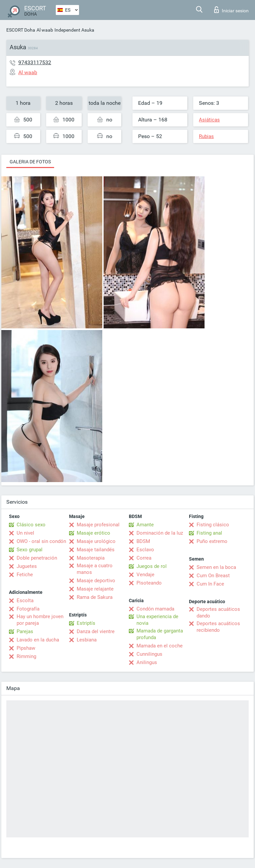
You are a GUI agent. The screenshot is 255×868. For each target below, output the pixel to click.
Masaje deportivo (96, 581)
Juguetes (27, 566)
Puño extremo (212, 541)
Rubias (206, 136)
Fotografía (28, 609)
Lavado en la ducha (38, 640)
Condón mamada (155, 609)
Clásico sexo (31, 525)
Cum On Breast (213, 576)
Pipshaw (26, 648)
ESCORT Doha (21, 30)
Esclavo (145, 550)
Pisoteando (149, 583)
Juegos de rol (152, 566)
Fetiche (25, 575)
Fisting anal (209, 533)
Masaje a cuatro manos (95, 569)
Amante (145, 525)
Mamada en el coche (160, 646)
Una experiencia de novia (157, 620)
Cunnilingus (149, 654)
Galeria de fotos (30, 162)
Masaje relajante (95, 589)
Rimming (26, 656)
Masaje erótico (93, 533)
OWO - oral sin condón (41, 541)
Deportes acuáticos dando (218, 612)
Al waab (45, 30)
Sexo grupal (30, 550)
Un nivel (25, 533)
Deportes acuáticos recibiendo (218, 627)
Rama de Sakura (95, 597)
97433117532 (35, 62)
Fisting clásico (213, 525)
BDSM (143, 541)
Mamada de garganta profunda (160, 634)
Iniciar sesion (231, 10)
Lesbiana (87, 640)
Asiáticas (209, 120)
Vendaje (145, 575)
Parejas (25, 631)
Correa (144, 558)
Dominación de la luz (160, 533)
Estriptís (86, 623)
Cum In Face (210, 584)
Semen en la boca (216, 567)
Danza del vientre (96, 631)
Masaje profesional (98, 525)
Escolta (25, 601)
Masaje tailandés (96, 550)
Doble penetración (37, 558)
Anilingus (147, 662)
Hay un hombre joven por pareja (40, 620)
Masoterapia (91, 558)
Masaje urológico (96, 541)
